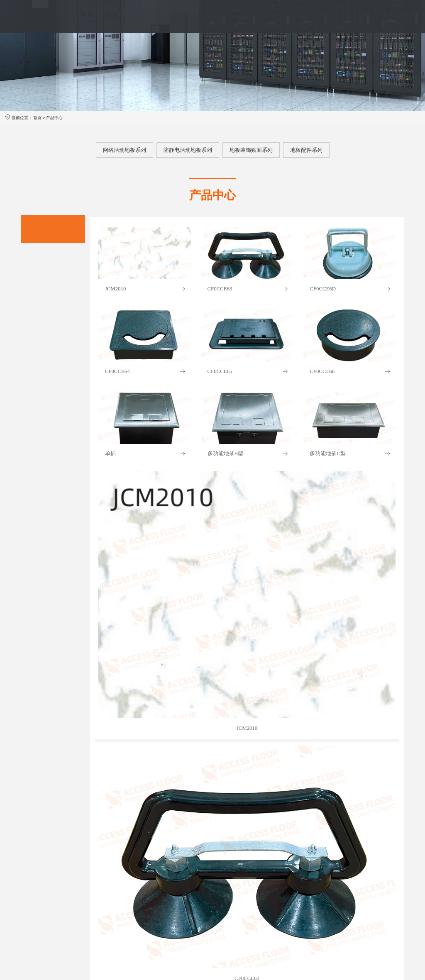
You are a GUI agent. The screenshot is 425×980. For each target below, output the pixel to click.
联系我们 (357, 17)
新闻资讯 (274, 17)
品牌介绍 (118, 17)
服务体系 (196, 17)
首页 (85, 17)
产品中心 (157, 17)
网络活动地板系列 (125, 150)
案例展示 (235, 17)
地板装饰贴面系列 (251, 150)
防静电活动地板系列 (188, 150)
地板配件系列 (306, 150)
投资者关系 (315, 17)
